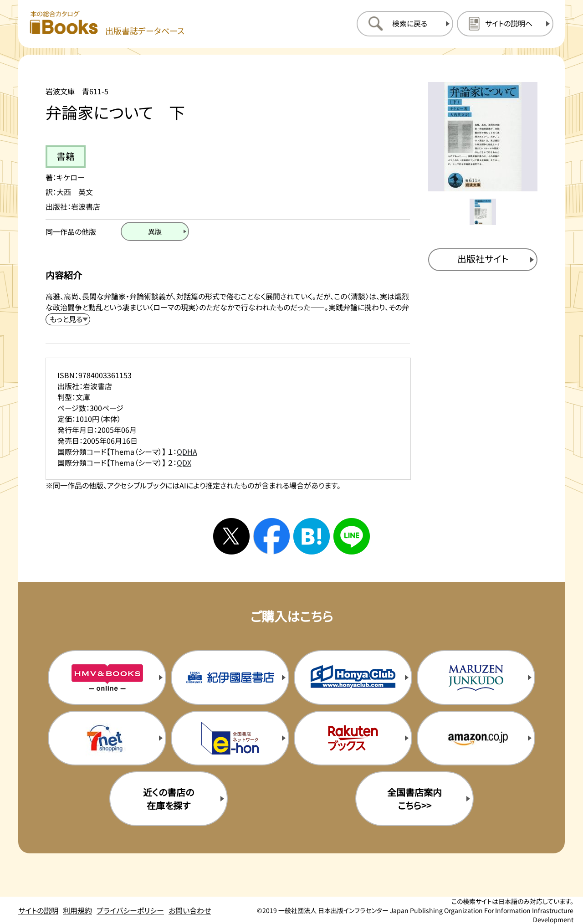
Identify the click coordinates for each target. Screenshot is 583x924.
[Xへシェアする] (231, 536)
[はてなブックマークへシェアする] (312, 536)
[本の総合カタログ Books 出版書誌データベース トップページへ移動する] (107, 23)
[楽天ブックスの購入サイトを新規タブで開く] (353, 738)
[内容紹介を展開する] (68, 319)
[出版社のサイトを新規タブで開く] (483, 260)
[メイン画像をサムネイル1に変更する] (483, 212)
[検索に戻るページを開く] (405, 24)
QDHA (187, 452)
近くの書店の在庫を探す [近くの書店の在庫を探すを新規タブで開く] (169, 799)
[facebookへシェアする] (271, 536)
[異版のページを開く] (155, 231)
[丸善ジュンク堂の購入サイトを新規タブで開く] (476, 678)
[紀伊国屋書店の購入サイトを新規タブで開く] (230, 678)
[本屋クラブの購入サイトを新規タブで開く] (353, 678)
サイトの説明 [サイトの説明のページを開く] (38, 910)
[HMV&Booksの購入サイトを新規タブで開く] (107, 678)
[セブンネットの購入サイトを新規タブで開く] (107, 738)
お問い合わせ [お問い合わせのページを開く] (190, 910)
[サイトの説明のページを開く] (505, 24)
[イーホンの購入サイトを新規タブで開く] (230, 738)
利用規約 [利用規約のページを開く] (77, 910)
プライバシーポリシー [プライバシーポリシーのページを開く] (130, 910)
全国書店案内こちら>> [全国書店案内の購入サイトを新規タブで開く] (414, 799)
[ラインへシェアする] (352, 536)
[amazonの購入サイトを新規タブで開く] (476, 738)
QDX (184, 462)
